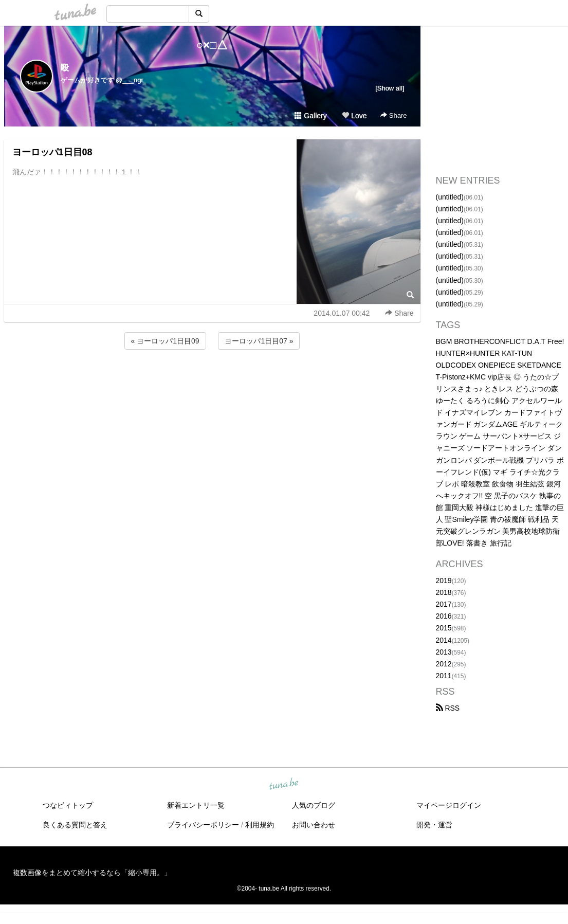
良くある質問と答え (75, 825)
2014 (444, 640)
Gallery (310, 116)
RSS (448, 708)
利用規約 (260, 825)
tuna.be (284, 785)
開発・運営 (434, 825)
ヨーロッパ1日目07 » (259, 341)
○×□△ (212, 45)
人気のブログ (314, 805)
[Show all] (390, 88)
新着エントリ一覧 (196, 805)
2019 (444, 581)
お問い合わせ (314, 825)
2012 (444, 664)
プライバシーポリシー (203, 825)
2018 (444, 592)
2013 (444, 652)
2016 (444, 616)
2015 (444, 628)
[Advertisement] (212, 379)
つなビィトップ (68, 805)
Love (354, 116)
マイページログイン (449, 805)
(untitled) (450, 197)
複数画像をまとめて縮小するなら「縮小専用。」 (92, 873)
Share (393, 115)
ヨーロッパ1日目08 (52, 152)
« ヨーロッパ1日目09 (165, 341)
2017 (444, 604)
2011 (444, 676)
